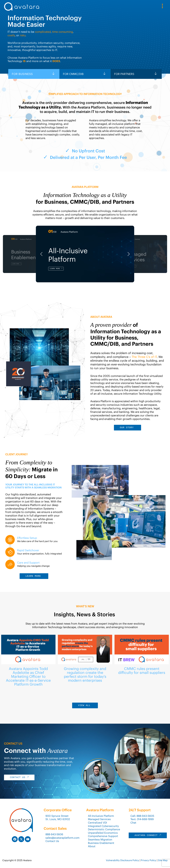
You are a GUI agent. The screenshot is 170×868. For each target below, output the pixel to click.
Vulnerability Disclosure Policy (122, 860)
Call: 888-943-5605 (142, 816)
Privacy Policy (149, 860)
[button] (41, 254)
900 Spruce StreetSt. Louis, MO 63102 (58, 818)
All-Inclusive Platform (101, 816)
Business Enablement (101, 843)
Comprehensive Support (103, 836)
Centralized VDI (97, 823)
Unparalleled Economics (103, 833)
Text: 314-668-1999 (142, 819)
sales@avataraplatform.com (62, 838)
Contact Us (52, 841)
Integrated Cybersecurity (103, 826)
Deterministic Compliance (104, 829)
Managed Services (99, 819)
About (92, 846)
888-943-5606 (54, 834)
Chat (133, 823)
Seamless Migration (100, 840)
